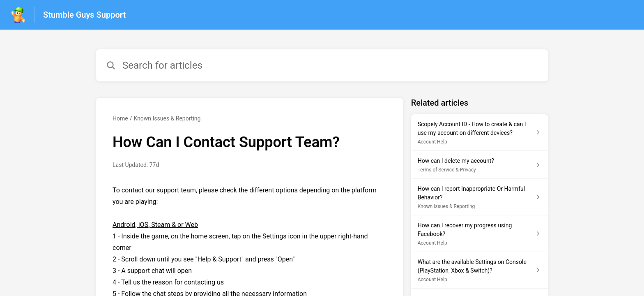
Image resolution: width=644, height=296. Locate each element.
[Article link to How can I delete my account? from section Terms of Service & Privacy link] (480, 165)
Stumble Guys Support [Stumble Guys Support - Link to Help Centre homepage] (84, 15)
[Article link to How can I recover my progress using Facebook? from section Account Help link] (480, 234)
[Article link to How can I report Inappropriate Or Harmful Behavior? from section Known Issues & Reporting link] (480, 197)
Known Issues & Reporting (167, 118)
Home (120, 118)
